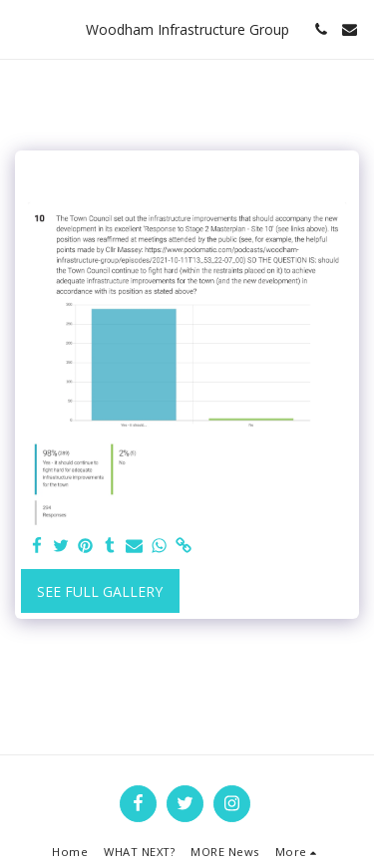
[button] (22, 28)
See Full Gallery (100, 591)
